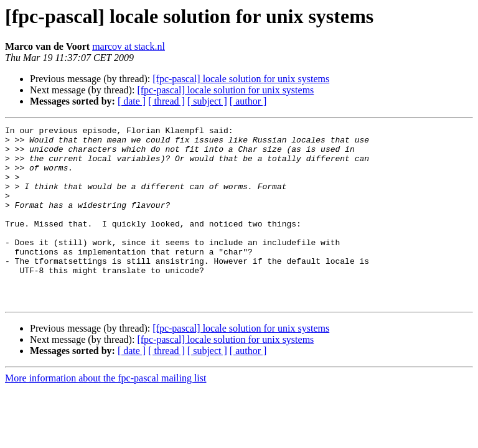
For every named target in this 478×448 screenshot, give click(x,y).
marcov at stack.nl (129, 46)
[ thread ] (166, 101)
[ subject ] (207, 101)
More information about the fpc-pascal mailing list (105, 413)
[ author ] (248, 101)
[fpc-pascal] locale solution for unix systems (241, 79)
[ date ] (132, 101)
